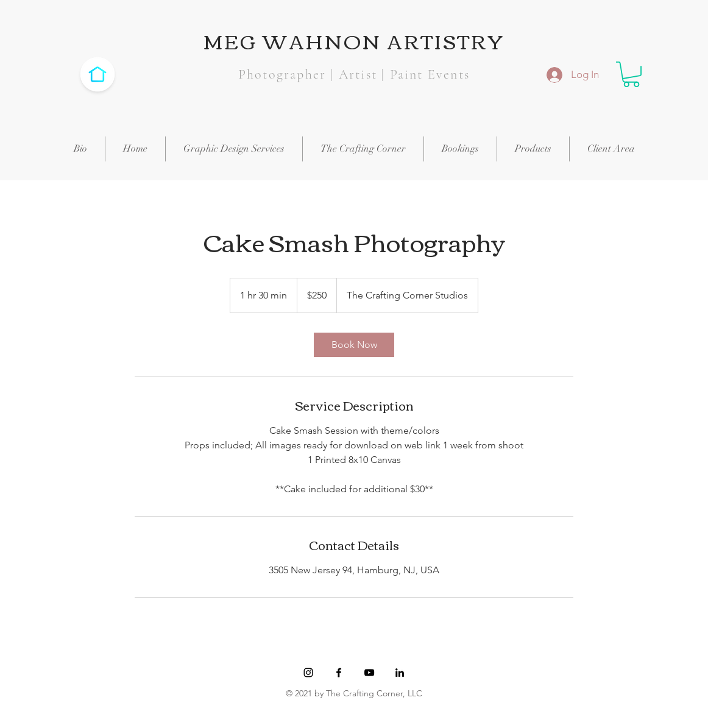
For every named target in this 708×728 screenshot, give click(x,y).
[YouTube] (369, 673)
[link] (354, 345)
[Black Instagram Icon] (308, 673)
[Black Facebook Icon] (339, 673)
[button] (631, 74)
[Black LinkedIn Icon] (400, 673)
